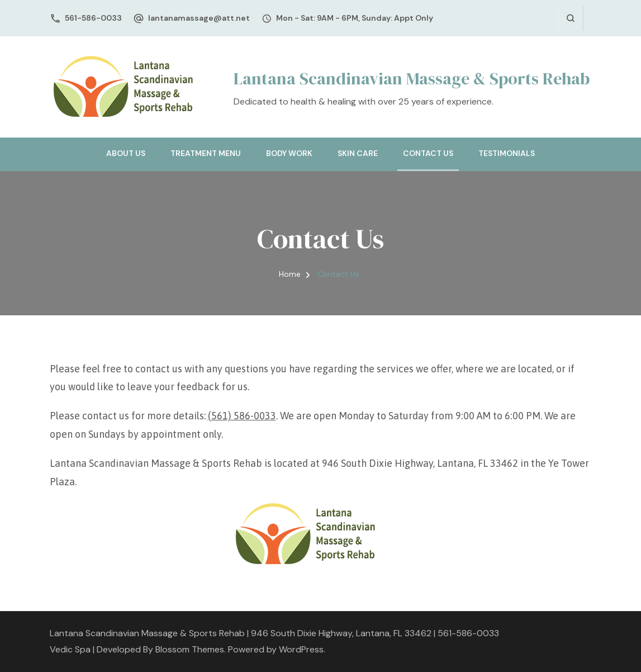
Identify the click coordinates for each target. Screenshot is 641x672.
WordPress (301, 649)
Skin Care (358, 153)
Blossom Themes (190, 649)
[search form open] (570, 18)
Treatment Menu (206, 153)
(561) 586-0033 (242, 416)
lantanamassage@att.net (199, 18)
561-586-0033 (93, 18)
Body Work (289, 153)
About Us (126, 153)
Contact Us (428, 153)
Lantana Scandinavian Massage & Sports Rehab (412, 79)
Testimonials (507, 153)
